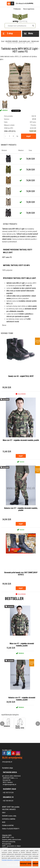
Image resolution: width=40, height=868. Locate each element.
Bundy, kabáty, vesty (24, 41)
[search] (33, 26)
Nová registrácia (29, 9)
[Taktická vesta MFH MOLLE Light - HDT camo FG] (20, 81)
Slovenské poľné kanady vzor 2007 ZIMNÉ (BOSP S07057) (21, 574)
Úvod (3, 41)
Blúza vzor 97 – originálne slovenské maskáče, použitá (21, 440)
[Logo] (20, 18)
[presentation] (2, 724)
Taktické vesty (35, 41)
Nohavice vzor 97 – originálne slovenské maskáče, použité (21, 509)
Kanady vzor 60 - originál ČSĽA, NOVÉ (21, 376)
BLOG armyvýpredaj (12, 758)
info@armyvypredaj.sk (9, 784)
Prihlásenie (17, 9)
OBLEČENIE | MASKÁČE (12, 41)
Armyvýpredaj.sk (7, 762)
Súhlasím (35, 864)
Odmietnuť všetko (26, 864)
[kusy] (9, 136)
